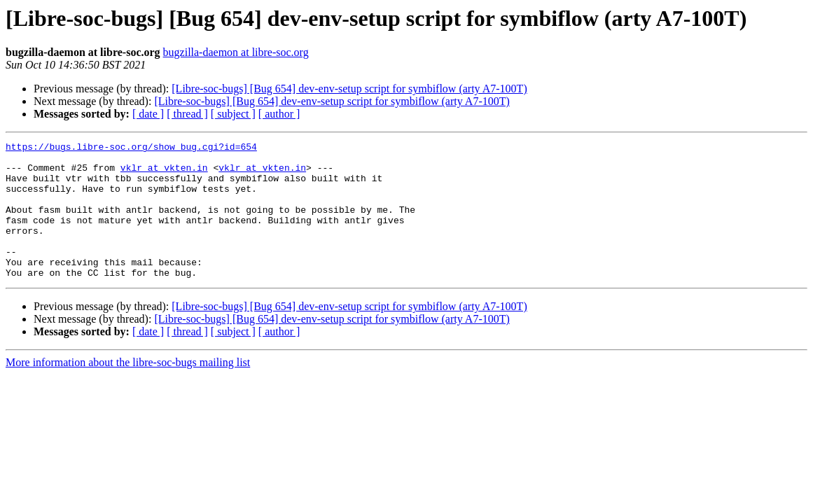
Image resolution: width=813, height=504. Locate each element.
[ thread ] (187, 114)
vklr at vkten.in (164, 174)
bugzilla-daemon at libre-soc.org (236, 52)
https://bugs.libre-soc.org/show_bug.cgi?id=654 (131, 148)
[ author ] (279, 114)
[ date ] (148, 114)
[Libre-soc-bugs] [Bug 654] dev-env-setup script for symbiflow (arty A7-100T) (349, 89)
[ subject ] (233, 114)
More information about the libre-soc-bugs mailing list (128, 390)
